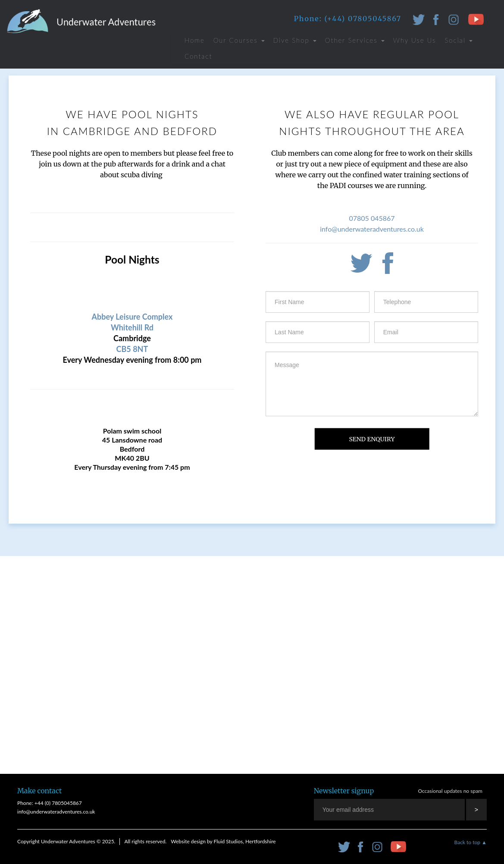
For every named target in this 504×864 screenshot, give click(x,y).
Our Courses (239, 40)
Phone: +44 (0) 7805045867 (50, 803)
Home (195, 40)
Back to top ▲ (471, 842)
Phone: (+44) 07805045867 (348, 19)
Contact (198, 56)
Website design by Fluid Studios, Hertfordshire (223, 841)
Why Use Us (415, 40)
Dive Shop (295, 40)
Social (459, 40)
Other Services (355, 40)
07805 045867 (372, 218)
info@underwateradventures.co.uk (372, 229)
